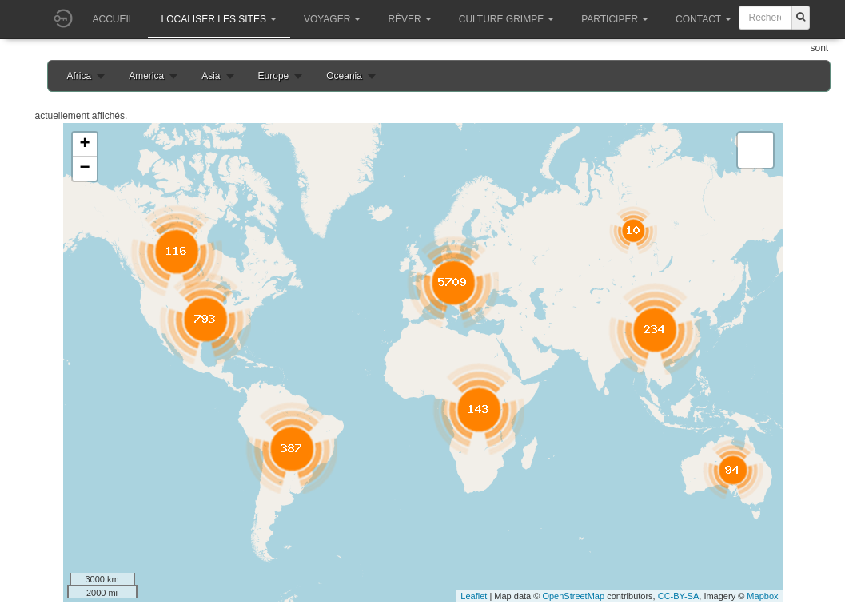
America (146, 76)
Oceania (344, 76)
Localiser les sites (219, 19)
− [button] (84, 169)
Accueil (114, 19)
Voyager (332, 19)
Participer (615, 19)
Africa (80, 76)
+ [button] (84, 145)
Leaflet (474, 596)
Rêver (409, 19)
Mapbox (762, 596)
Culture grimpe (506, 19)
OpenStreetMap (573, 596)
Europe (274, 76)
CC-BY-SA (679, 596)
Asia (211, 76)
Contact (704, 19)
